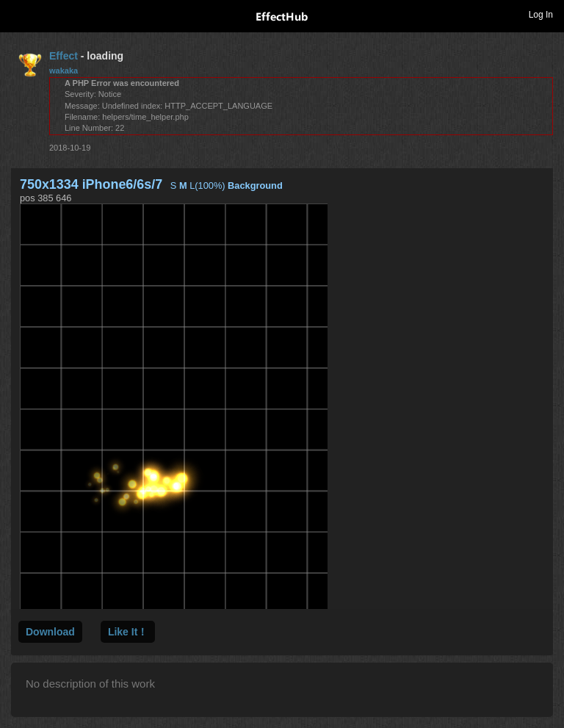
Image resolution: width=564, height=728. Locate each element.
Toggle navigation (18, 14)
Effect (64, 56)
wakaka (64, 71)
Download (50, 632)
